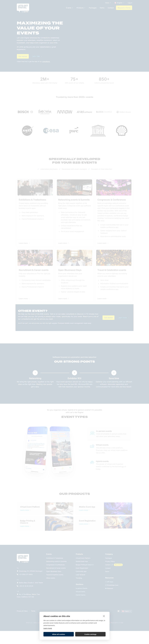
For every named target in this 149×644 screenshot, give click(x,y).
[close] (104, 616)
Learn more (48, 628)
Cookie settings (90, 634)
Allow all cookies (59, 634)
